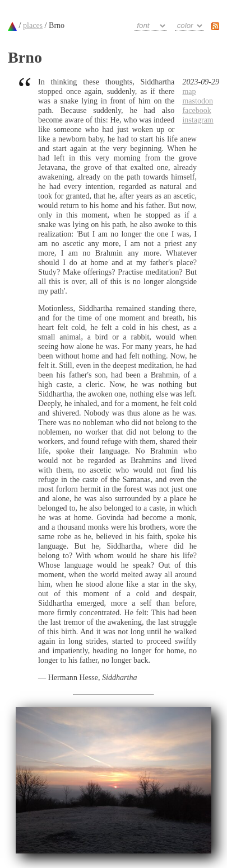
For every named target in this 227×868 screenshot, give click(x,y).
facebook (196, 110)
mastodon (198, 101)
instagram (198, 120)
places (33, 25)
